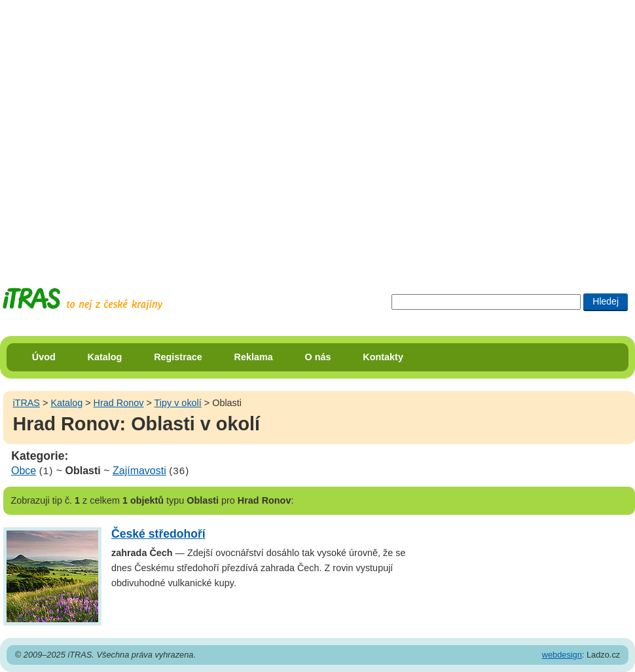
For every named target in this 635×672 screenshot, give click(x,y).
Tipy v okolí (178, 403)
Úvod (44, 357)
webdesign (562, 655)
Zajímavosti (139, 471)
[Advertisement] (132, 132)
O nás (318, 357)
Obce (24, 471)
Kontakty (383, 357)
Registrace (178, 357)
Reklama (254, 357)
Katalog (105, 357)
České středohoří (158, 534)
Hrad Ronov (119, 403)
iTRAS (26, 403)
